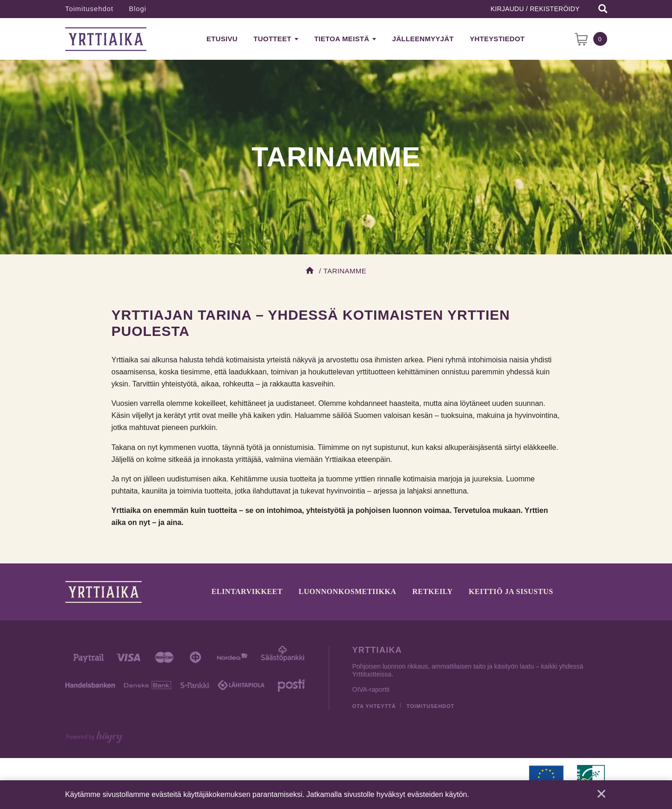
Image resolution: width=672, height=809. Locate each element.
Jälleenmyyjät (423, 39)
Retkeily (432, 591)
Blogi (138, 9)
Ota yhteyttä (374, 706)
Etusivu (222, 39)
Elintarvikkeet (247, 591)
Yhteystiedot (497, 39)
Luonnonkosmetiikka (348, 591)
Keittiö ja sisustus (511, 591)
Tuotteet (272, 39)
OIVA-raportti (371, 689)
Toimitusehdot (89, 9)
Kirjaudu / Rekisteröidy (535, 9)
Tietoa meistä (342, 39)
